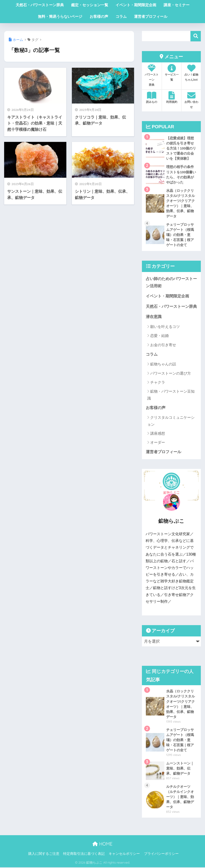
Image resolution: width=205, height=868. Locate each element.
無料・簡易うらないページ (60, 17)
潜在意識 (154, 317)
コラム (121, 17)
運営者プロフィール (151, 17)
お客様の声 (99, 17)
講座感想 (158, 434)
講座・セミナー (177, 5)
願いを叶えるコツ (165, 327)
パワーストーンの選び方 (171, 374)
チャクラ (158, 383)
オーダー (158, 443)
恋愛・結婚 (159, 336)
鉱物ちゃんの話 (163, 365)
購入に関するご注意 (44, 854)
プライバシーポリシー (161, 854)
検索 (196, 36)
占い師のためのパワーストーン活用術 (171, 283)
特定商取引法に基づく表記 (84, 854)
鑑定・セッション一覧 (90, 5)
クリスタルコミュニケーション (171, 421)
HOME (102, 845)
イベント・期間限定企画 (136, 5)
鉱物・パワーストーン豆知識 (171, 395)
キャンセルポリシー (124, 854)
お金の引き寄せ (163, 345)
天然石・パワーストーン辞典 (40, 5)
